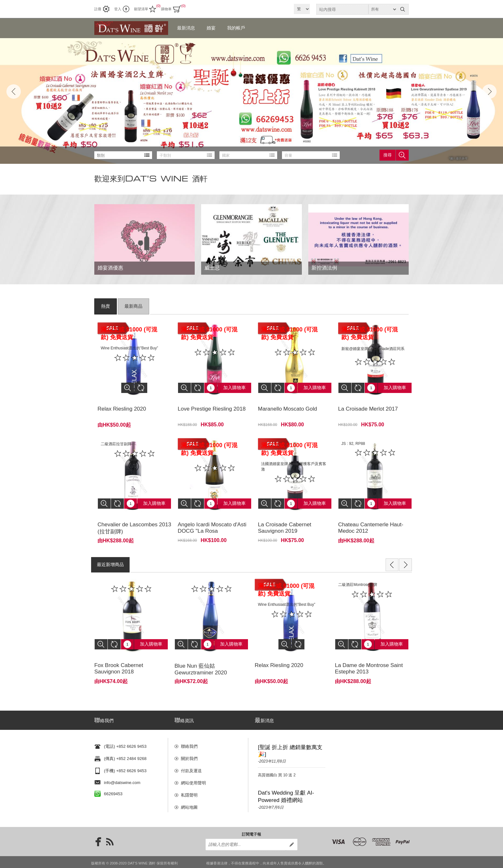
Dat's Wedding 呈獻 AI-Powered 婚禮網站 (286, 780)
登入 (118, 9)
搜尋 (388, 155)
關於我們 (189, 742)
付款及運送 (191, 754)
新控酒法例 (324, 268)
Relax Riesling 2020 (122, 404)
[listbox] (123, 155)
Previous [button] (392, 555)
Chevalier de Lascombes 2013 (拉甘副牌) (134, 518)
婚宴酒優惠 (110, 268)
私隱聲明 (189, 778)
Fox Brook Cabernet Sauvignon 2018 (119, 654)
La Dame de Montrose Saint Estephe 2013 (369, 654)
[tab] (106, 306)
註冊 (98, 9)
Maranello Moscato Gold (287, 404)
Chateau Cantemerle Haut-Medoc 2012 (371, 518)
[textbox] (357, 9)
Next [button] (405, 555)
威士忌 (212, 268)
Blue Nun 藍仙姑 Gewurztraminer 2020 (201, 655)
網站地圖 (189, 790)
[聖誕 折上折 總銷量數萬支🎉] (290, 734)
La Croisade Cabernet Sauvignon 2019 (285, 518)
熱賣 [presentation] (106, 306)
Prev (14, 92)
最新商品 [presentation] (133, 306)
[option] (131, 620)
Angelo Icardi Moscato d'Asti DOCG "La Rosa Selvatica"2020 (212, 521)
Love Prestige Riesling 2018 (212, 404)
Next (489, 92)
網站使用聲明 (193, 766)
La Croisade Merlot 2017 (368, 404)
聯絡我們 (189, 729)
